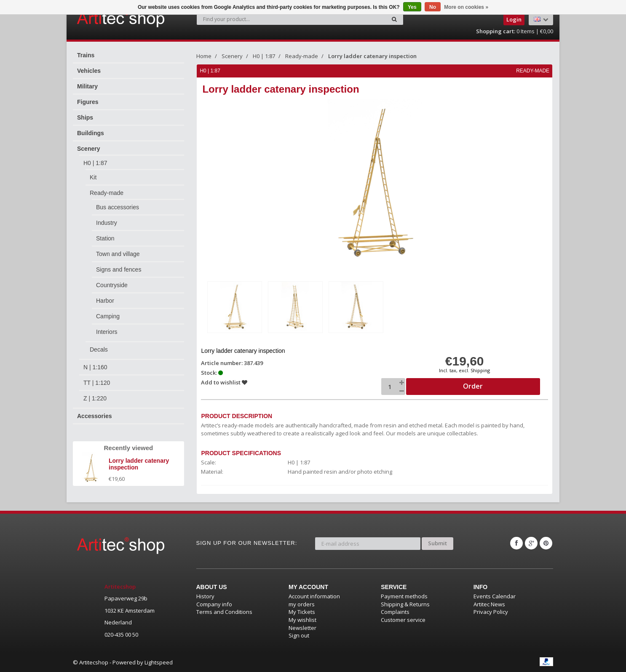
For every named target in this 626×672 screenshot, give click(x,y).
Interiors (107, 332)
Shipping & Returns (405, 604)
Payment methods (404, 596)
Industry (107, 223)
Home (204, 56)
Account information (314, 596)
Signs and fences (119, 269)
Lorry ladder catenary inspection (372, 56)
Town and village (118, 254)
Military (87, 86)
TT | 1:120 (97, 383)
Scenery (88, 149)
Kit (93, 177)
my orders (302, 604)
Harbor (105, 301)
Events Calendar (495, 596)
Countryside (112, 285)
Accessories (95, 416)
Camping (108, 316)
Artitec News (489, 604)
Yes (412, 7)
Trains (86, 55)
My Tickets (302, 612)
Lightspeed (159, 662)
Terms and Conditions (224, 612)
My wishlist (302, 620)
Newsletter (302, 627)
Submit (437, 543)
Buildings (91, 133)
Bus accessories (118, 207)
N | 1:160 (95, 367)
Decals (99, 349)
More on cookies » (466, 7)
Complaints (395, 612)
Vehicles (89, 71)
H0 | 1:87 (95, 163)
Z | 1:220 (95, 398)
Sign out (299, 635)
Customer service (403, 620)
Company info (214, 604)
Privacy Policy (491, 612)
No (433, 7)
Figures (88, 102)
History (205, 596)
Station (105, 238)
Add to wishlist (225, 382)
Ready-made (107, 193)
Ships (85, 117)
